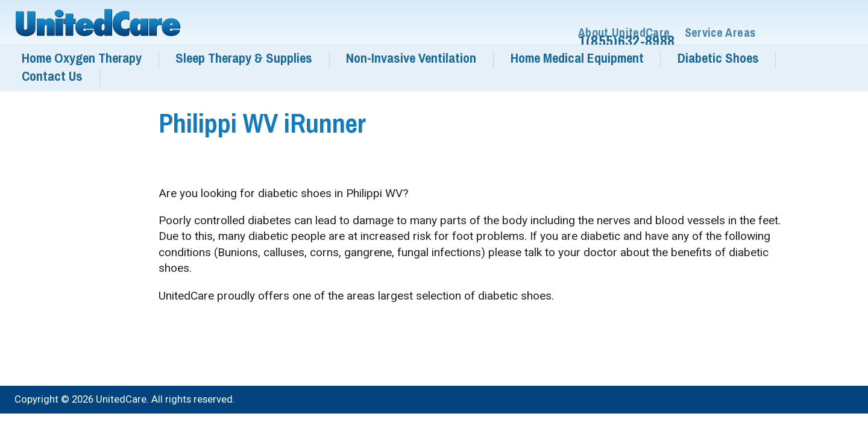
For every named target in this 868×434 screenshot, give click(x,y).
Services (822, 401)
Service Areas (720, 33)
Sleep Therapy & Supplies (244, 58)
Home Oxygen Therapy (82, 58)
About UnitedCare (624, 33)
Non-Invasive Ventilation (411, 58)
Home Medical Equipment (577, 58)
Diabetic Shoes (718, 58)
